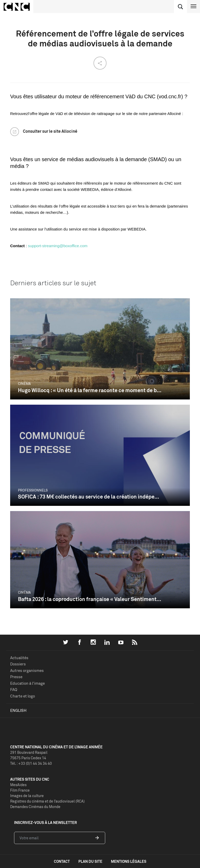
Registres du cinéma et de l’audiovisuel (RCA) (47, 801)
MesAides (18, 785)
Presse (16, 677)
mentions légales (129, 861)
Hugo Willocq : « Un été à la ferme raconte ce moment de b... (90, 390)
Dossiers (18, 664)
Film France (20, 790)
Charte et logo (23, 696)
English (18, 710)
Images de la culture (27, 796)
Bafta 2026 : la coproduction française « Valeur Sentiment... (90, 599)
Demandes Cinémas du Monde (35, 807)
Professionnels (33, 490)
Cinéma (24, 384)
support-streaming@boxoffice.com (58, 246)
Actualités (19, 658)
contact (62, 861)
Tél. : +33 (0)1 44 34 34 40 (31, 763)
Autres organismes (27, 670)
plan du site (90, 861)
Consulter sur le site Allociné (50, 131)
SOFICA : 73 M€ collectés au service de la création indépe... (89, 497)
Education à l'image (27, 683)
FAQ (14, 690)
